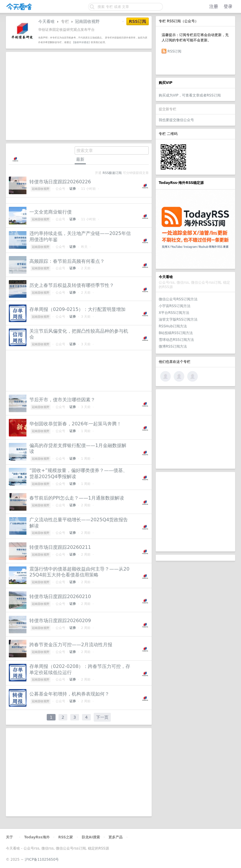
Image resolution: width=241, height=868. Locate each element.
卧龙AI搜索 (91, 837)
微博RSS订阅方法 (173, 346)
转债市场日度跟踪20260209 (60, 621)
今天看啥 (46, 21)
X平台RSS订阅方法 (174, 313)
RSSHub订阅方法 (173, 326)
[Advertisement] (195, 429)
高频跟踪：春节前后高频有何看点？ (67, 261)
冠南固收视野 (87, 21)
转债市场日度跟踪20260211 (60, 547)
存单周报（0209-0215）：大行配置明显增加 (77, 309)
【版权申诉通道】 (81, 42)
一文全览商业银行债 (51, 212)
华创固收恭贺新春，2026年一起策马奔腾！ (75, 424)
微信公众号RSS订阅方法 (178, 299)
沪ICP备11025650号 (42, 859)
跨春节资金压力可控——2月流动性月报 (71, 645)
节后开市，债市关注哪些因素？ (62, 400)
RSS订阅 (175, 51)
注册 (214, 6)
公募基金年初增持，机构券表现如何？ (69, 694)
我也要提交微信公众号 (176, 120)
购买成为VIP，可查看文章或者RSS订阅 (190, 95)
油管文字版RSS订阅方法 (178, 319)
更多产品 (116, 837)
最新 (80, 159)
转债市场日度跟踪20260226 (60, 182)
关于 (9, 837)
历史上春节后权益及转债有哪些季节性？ (72, 285)
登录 (228, 6)
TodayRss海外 (37, 837)
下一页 (102, 717)
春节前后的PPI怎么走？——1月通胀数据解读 (77, 498)
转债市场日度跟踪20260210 (60, 597)
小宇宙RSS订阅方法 (175, 306)
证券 (73, 189)
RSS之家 (66, 837)
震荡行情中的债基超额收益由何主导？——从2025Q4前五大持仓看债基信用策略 (79, 572)
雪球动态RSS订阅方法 (176, 340)
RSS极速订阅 (112, 173)
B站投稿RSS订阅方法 (176, 333)
